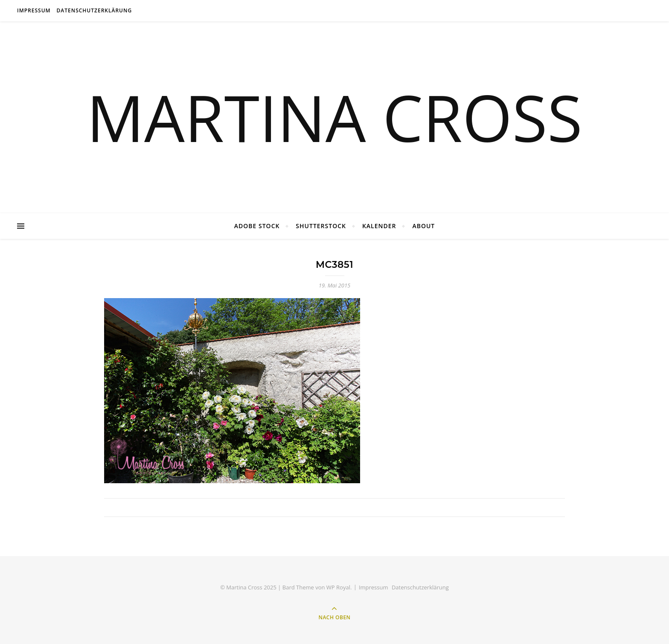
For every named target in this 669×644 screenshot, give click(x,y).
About (423, 226)
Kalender (379, 226)
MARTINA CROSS (334, 117)
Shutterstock (321, 226)
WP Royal (338, 587)
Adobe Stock (257, 226)
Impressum (34, 10)
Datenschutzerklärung (95, 10)
